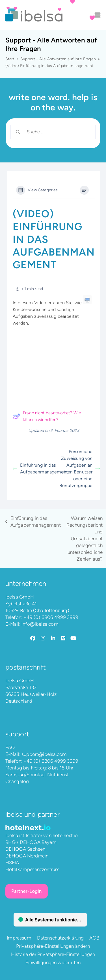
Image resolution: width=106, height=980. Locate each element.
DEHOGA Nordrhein (27, 856)
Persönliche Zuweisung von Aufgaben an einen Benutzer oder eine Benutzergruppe (80, 468)
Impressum (19, 938)
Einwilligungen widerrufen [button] (53, 962)
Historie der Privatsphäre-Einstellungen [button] (53, 954)
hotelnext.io (65, 835)
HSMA (12, 863)
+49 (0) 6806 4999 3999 (51, 617)
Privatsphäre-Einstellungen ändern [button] (53, 946)
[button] (98, 15)
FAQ (10, 747)
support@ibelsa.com (44, 754)
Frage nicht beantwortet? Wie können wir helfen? (47, 416)
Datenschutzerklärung (60, 938)
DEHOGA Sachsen (25, 849)
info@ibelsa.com (40, 624)
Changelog (17, 781)
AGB (94, 938)
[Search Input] (58, 132)
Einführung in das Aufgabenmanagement (33, 468)
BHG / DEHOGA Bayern (31, 842)
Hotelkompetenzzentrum (33, 869)
